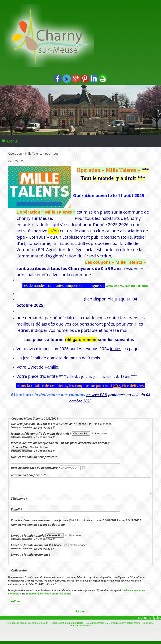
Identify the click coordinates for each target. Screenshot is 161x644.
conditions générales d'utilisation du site (49, 597)
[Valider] (15, 604)
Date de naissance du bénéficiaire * (35, 468)
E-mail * (16, 512)
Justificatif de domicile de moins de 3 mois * (41, 433)
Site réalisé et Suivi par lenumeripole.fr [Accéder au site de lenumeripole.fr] (28, 626)
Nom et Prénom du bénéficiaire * (34, 457)
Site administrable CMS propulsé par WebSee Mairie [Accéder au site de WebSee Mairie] (113, 626)
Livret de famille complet (28, 539)
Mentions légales (149, 621)
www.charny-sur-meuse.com (127, 286)
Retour (80, 614)
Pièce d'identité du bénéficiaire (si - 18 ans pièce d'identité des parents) (60, 443)
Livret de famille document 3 (31, 558)
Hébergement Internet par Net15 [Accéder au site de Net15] (67, 626)
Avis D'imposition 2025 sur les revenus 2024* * (43, 424)
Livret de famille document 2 (31, 548)
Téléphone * (19, 502)
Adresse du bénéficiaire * (28, 475)
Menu (12, 141)
